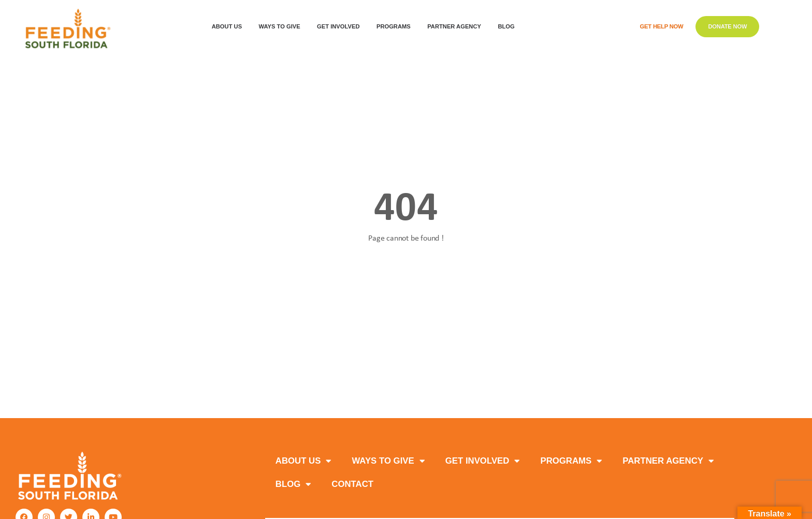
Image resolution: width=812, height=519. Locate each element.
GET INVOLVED (341, 27)
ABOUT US (229, 27)
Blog (509, 27)
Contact (352, 484)
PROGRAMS (396, 27)
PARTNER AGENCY (668, 461)
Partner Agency (457, 27)
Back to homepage (406, 276)
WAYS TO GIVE (282, 27)
